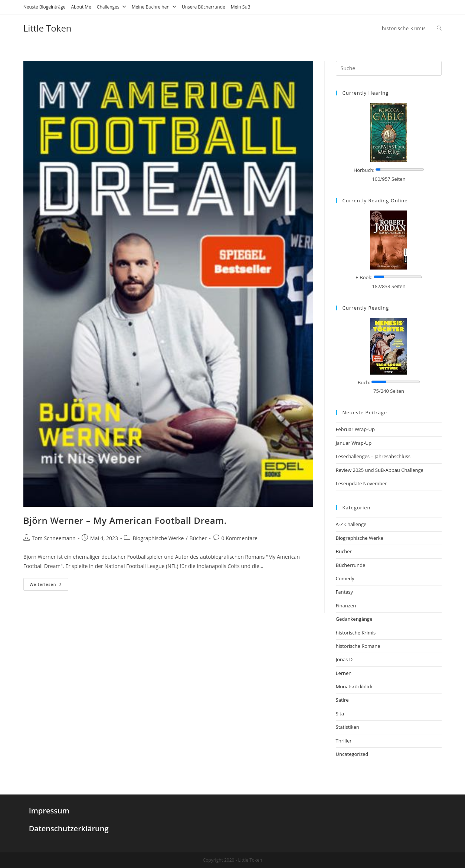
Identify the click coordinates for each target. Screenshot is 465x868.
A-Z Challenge (351, 524)
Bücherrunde (351, 565)
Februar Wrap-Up (355, 429)
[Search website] (439, 28)
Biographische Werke (158, 538)
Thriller (344, 741)
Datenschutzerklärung (69, 828)
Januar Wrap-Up (354, 443)
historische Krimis (356, 633)
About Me (81, 7)
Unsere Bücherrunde (204, 7)
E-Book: (364, 277)
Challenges (112, 7)
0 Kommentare (240, 538)
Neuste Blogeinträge (45, 7)
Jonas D (344, 659)
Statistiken (348, 727)
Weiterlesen (46, 584)
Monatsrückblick (354, 686)
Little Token (48, 28)
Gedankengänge (354, 619)
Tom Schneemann (54, 538)
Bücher (198, 538)
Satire (342, 700)
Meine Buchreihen (154, 7)
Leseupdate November (361, 483)
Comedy (345, 578)
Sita (340, 714)
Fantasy (344, 592)
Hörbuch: (364, 170)
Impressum (49, 811)
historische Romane (358, 646)
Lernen (344, 673)
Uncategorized (352, 754)
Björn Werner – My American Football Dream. (125, 520)
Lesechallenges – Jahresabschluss (373, 456)
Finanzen (346, 606)
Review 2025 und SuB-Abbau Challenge (380, 470)
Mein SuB (241, 7)
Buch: (364, 382)
